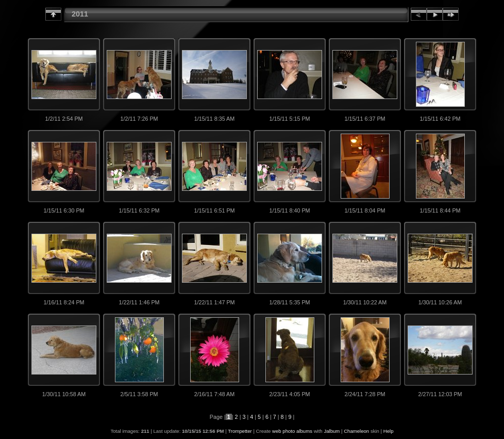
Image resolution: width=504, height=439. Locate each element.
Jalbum (332, 431)
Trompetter (240, 431)
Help (389, 431)
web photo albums (292, 431)
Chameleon (356, 431)
